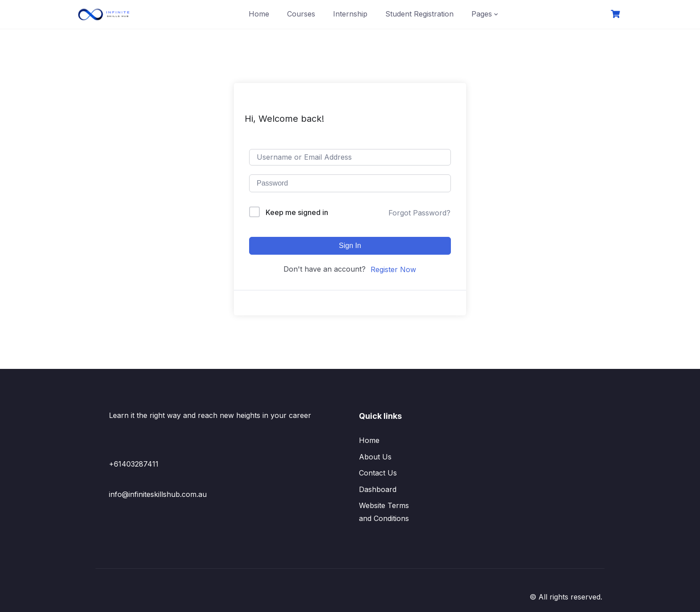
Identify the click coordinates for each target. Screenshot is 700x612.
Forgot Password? (419, 213)
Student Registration (419, 14)
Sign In (350, 246)
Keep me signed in (297, 212)
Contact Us (378, 473)
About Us (375, 457)
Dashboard (378, 489)
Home (259, 14)
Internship (350, 14)
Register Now (393, 269)
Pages (482, 14)
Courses (301, 14)
